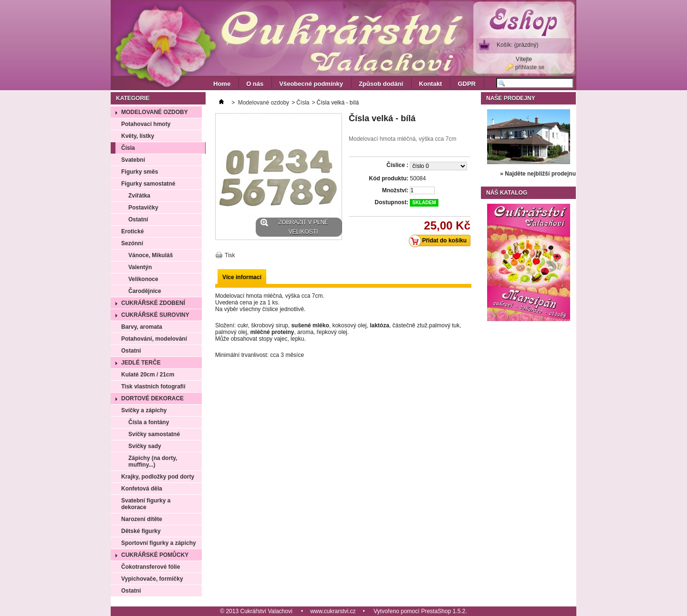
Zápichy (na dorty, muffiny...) (153, 461)
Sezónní (132, 243)
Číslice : (397, 165)
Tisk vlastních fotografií (153, 386)
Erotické (132, 231)
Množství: (395, 190)
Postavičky (143, 208)
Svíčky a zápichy (144, 410)
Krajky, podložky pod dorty (158, 477)
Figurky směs (140, 172)
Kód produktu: (389, 178)
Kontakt (430, 84)
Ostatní (138, 219)
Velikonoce (143, 279)
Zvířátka (139, 196)
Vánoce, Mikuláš (151, 255)
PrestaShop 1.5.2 (443, 611)
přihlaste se (530, 67)
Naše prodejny (511, 98)
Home (222, 84)
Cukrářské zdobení (153, 303)
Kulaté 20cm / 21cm (148, 375)
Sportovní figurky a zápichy (159, 543)
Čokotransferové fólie (151, 567)
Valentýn (140, 267)
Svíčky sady (145, 446)
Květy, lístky (138, 136)
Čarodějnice (145, 291)
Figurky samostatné (148, 184)
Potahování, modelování (154, 339)
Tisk (230, 255)
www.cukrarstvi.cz (333, 611)
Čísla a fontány (149, 422)
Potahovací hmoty (146, 124)
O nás (255, 84)
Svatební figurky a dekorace (146, 504)
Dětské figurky (141, 531)
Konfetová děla (142, 489)
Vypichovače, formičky (152, 579)
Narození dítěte (142, 519)
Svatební (133, 160)
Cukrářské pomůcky (155, 555)
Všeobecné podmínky (311, 84)
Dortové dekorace (152, 398)
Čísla (128, 148)
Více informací (242, 277)
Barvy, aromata (142, 327)
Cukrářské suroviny (155, 315)
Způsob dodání (381, 84)
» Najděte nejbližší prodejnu (538, 174)
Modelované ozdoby (155, 112)
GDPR (467, 84)
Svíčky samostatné (154, 434)
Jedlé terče (141, 363)
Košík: (517, 45)
